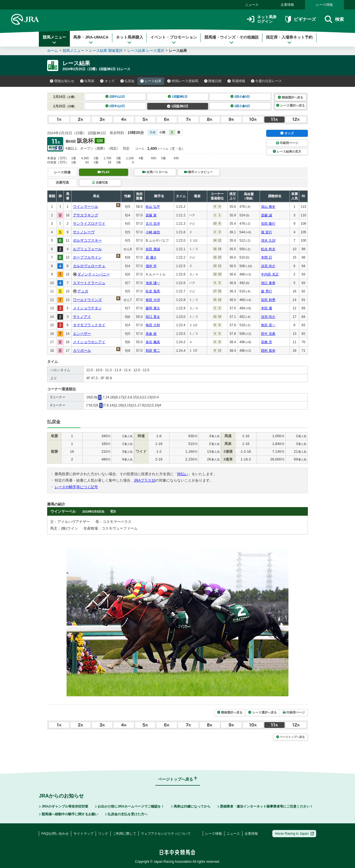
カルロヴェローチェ (89, 266)
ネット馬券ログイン (262, 19)
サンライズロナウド (89, 223)
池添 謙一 (153, 283)
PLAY (104, 172)
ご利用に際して (125, 834)
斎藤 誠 (266, 215)
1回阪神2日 (178, 106)
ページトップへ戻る (291, 737)
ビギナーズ (301, 19)
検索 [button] (334, 19)
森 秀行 (266, 291)
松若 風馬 (153, 291)
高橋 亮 (266, 342)
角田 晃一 (268, 325)
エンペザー (82, 334)
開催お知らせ (62, 81)
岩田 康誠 (153, 249)
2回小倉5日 (240, 97)
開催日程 (213, 81)
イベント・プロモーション (174, 40)
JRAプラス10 (145, 480)
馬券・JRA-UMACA (91, 40)
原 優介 (151, 257)
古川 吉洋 (153, 224)
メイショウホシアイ (89, 342)
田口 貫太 (153, 317)
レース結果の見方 (287, 151)
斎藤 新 (151, 215)
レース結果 (151, 81)
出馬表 (87, 81)
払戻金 (128, 81)
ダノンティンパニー (94, 274)
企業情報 (287, 5)
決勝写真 (100, 183)
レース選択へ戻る (290, 105)
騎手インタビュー (198, 172)
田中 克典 (268, 334)
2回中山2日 (115, 106)
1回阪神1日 (178, 97)
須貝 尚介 (268, 266)
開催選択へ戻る (291, 97)
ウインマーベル (86, 207)
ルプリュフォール (87, 249)
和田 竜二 (153, 351)
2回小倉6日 (240, 106)
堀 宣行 (266, 232)
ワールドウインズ (87, 300)
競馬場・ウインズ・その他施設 (232, 40)
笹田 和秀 (268, 300)
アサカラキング (86, 215)
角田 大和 (153, 325)
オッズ (107, 81)
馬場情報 (236, 81)
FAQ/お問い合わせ (55, 834)
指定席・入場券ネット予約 (289, 40)
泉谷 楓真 (153, 342)
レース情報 (324, 5)
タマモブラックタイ (89, 325)
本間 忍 (266, 257)
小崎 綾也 (153, 232)
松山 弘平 (153, 207)
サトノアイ (82, 317)
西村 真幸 (268, 351)
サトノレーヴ (84, 232)
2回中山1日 (115, 97)
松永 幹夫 (268, 249)
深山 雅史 (268, 207)
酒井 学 (151, 266)
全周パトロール (155, 172)
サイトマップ (83, 834)
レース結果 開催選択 (106, 51)
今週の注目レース (267, 81)
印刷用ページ (287, 143)
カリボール (82, 351)
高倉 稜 (151, 334)
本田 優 (266, 308)
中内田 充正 (270, 274)
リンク (103, 834)
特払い (183, 474)
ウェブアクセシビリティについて (166, 834)
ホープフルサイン (87, 257)
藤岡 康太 (153, 308)
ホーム (53, 51)
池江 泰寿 (268, 283)
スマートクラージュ (89, 283)
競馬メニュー (54, 40)
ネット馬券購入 (130, 40)
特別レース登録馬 (183, 81)
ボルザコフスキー (87, 240)
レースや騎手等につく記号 (76, 487)
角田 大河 (153, 300)
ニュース (252, 5)
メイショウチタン (87, 308)
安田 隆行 (268, 224)
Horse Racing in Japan (294, 834)
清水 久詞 (268, 241)
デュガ (83, 291)
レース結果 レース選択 (146, 51)
